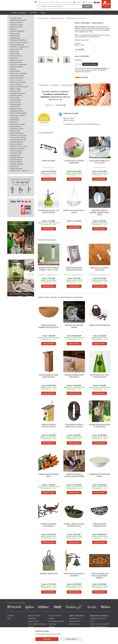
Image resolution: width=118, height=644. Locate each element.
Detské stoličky (15, 71)
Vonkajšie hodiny (16, 18)
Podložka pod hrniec (17, 111)
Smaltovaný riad (15, 126)
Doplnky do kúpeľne (17, 78)
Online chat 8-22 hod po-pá (46, 2)
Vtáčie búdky (14, 118)
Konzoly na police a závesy (19, 42)
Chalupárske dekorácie (18, 93)
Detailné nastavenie (71, 639)
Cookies (52, 627)
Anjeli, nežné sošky (16, 49)
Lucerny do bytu (15, 102)
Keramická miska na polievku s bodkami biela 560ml (100, 212)
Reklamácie (32, 618)
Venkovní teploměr (16, 151)
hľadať (87, 6)
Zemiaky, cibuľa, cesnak (18, 82)
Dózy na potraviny (16, 84)
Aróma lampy (14, 51)
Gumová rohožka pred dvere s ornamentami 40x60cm (100, 575)
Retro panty (14, 122)
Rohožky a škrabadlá (17, 45)
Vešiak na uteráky (49, 160)
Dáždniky (13, 69)
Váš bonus (89, 2)
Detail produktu (49, 179)
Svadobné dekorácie (17, 133)
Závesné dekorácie (16, 169)
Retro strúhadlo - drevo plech (76, 18)
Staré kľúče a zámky (17, 129)
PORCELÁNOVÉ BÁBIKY (19, 113)
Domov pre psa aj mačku (18, 73)
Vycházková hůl (15, 155)
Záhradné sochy (15, 38)
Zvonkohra (14, 29)
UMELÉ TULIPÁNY (16, 27)
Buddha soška (15, 53)
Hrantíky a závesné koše (18, 140)
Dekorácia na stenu (16, 25)
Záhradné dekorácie (17, 157)
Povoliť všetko (47, 639)
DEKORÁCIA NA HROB (18, 20)
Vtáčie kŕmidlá (15, 36)
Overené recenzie (55, 616)
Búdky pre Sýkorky (16, 23)
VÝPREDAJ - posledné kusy (19, 47)
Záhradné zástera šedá (49, 573)
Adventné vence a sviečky (19, 146)
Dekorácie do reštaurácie (18, 65)
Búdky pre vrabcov (16, 56)
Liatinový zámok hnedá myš (100, 325)
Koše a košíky (15, 98)
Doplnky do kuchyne (17, 80)
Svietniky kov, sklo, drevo (18, 135)
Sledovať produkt (90, 64)
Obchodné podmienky (56, 621)
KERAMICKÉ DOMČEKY (18, 40)
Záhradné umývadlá (17, 164)
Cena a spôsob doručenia (37, 624)
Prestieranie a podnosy (18, 115)
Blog (9, 618)
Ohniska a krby (15, 107)
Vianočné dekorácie (17, 142)
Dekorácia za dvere (16, 67)
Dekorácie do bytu (16, 62)
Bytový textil (14, 58)
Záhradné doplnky (16, 160)
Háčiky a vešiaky (16, 89)
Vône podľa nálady (16, 153)
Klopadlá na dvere (16, 96)
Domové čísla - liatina (17, 76)
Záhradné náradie (16, 162)
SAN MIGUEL (15, 120)
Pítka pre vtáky (15, 34)
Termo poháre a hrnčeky (18, 138)
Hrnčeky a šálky (15, 91)
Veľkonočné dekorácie (17, 149)
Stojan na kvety (15, 131)
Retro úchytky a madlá (17, 124)
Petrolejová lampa (16, 109)
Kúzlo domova (42, 18)
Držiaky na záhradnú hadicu (19, 87)
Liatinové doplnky (16, 100)
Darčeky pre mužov (16, 60)
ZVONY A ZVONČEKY (18, 31)
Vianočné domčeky (16, 144)
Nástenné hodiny (16, 104)
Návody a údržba (34, 616)
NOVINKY (34, 13)
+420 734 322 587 (65, 2)
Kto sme (31, 627)
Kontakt (78, 2)
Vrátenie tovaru (33, 621)
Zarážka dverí (15, 166)
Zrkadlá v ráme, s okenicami (19, 171)
